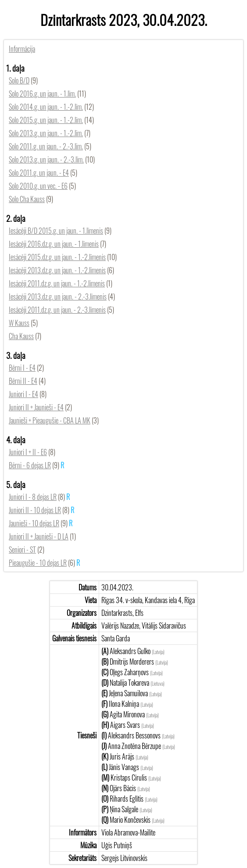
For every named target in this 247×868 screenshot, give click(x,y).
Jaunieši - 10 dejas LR (34, 523)
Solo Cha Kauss (27, 199)
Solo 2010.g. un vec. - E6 (38, 186)
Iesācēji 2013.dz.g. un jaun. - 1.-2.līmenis (57, 270)
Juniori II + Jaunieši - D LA (39, 536)
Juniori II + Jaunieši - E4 (36, 407)
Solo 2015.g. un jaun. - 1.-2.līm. (46, 120)
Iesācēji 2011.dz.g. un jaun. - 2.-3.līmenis (57, 310)
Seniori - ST (22, 550)
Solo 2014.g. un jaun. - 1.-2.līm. (46, 107)
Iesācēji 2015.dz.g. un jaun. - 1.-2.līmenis (57, 257)
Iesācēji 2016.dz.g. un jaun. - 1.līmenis (54, 244)
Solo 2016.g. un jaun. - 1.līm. (42, 94)
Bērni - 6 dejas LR (30, 465)
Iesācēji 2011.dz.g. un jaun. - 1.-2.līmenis (57, 283)
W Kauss (19, 323)
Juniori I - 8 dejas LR (33, 497)
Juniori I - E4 (23, 394)
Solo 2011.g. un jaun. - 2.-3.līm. (46, 146)
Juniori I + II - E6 (28, 452)
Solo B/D (19, 80)
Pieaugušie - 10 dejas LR (38, 563)
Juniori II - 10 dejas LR (35, 510)
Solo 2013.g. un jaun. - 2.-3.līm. (46, 159)
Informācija (22, 49)
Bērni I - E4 (22, 368)
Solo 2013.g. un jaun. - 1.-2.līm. (46, 133)
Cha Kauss (21, 336)
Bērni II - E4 (23, 381)
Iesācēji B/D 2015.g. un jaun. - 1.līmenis (56, 231)
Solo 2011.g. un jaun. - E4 (39, 173)
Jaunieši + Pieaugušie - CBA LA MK (50, 420)
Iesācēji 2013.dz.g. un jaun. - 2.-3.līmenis (58, 297)
